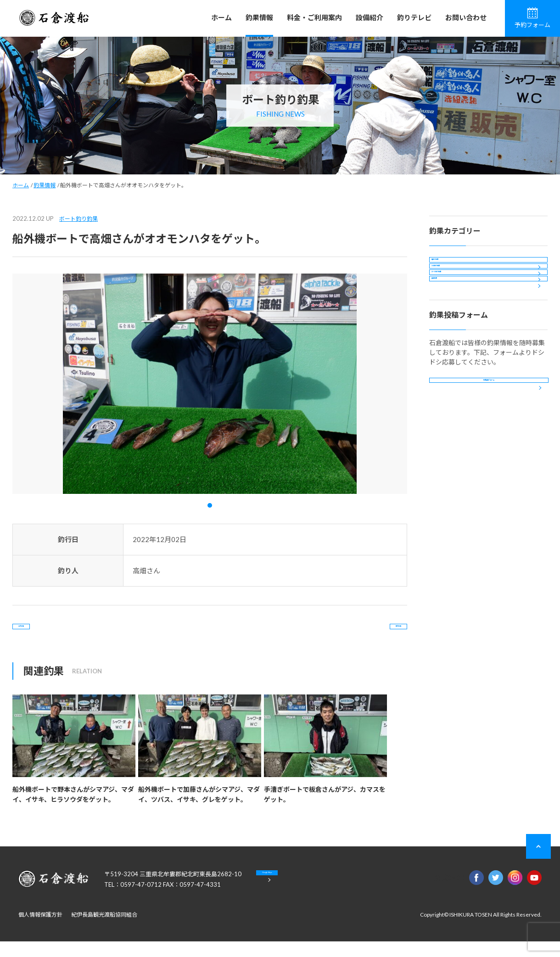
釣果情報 (259, 17)
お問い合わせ (466, 17)
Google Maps (303, 896)
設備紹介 (370, 17)
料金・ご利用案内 (314, 17)
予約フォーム (532, 18)
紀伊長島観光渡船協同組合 (104, 930)
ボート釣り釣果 (78, 219)
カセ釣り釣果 (456, 292)
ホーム (221, 17)
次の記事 (370, 634)
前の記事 (50, 634)
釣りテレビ (414, 17)
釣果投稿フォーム (489, 459)
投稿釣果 (450, 342)
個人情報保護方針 (40, 930)
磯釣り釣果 (453, 267)
